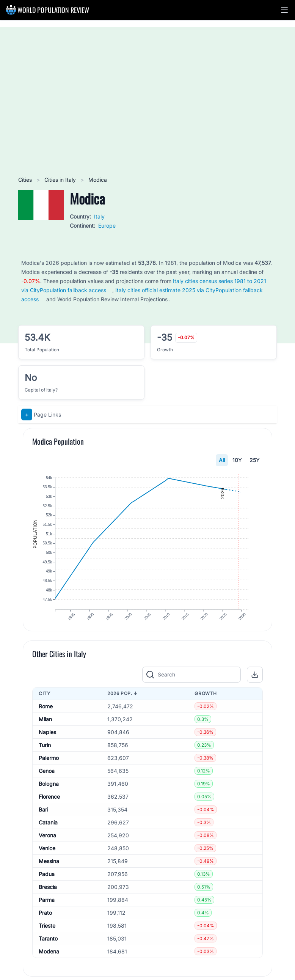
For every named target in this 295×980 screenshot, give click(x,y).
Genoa (47, 781)
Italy (99, 216)
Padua (47, 884)
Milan (45, 729)
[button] (284, 10)
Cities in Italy (61, 180)
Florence (49, 807)
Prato (45, 923)
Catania (48, 833)
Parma (47, 910)
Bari (43, 820)
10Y (237, 460)
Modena (49, 962)
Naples (47, 742)
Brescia (48, 897)
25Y (255, 460)
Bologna (49, 794)
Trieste (47, 936)
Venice (47, 858)
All (222, 460)
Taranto (48, 949)
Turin (45, 755)
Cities (26, 180)
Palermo (49, 768)
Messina (49, 871)
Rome (46, 717)
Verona (47, 846)
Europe (107, 226)
